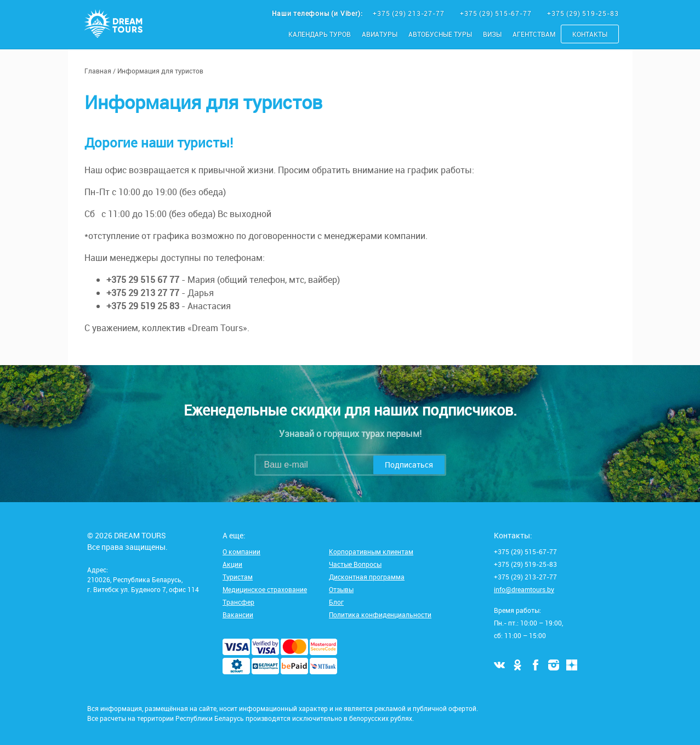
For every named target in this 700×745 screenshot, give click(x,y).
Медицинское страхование (265, 589)
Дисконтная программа (367, 577)
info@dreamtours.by (524, 589)
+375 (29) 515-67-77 (497, 13)
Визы (492, 34)
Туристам (238, 577)
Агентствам (534, 34)
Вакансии (238, 615)
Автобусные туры (440, 34)
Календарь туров (320, 34)
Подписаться (409, 465)
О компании (241, 551)
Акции (232, 564)
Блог (336, 602)
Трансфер (238, 602)
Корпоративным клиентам (371, 551)
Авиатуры (380, 34)
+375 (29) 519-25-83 (583, 13)
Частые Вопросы (355, 564)
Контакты (590, 34)
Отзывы (341, 589)
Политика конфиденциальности (380, 615)
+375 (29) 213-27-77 (409, 13)
